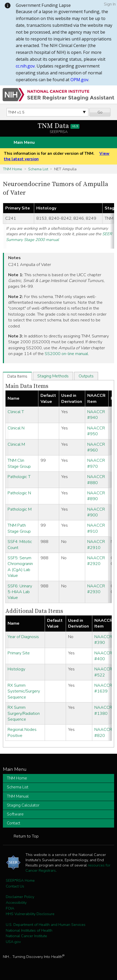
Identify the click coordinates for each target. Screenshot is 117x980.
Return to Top (26, 836)
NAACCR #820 (103, 732)
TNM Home (12, 169)
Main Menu (24, 142)
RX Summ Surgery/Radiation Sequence (24, 713)
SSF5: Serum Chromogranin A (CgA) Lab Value (20, 567)
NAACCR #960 (96, 447)
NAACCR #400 (103, 656)
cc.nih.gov (25, 66)
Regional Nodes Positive (22, 732)
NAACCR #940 (96, 415)
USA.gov (13, 942)
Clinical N (16, 428)
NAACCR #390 (103, 640)
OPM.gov (79, 80)
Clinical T (16, 412)
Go (100, 112)
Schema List (38, 169)
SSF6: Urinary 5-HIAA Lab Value (20, 592)
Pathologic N (19, 493)
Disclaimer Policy (20, 897)
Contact (14, 823)
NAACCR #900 (96, 512)
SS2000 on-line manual (66, 354)
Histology (16, 669)
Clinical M (16, 444)
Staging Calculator (23, 805)
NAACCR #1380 (103, 710)
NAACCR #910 (96, 528)
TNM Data (58, 126)
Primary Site (19, 653)
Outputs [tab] (86, 376)
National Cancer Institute (26, 936)
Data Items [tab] (17, 376)
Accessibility (16, 902)
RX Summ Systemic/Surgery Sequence (24, 691)
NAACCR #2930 (96, 589)
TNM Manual (18, 796)
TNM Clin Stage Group (19, 463)
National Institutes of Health (29, 930)
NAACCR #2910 (96, 545)
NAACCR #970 (96, 463)
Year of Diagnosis (23, 637)
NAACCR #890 (96, 496)
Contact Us (15, 886)
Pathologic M (20, 509)
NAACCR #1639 (103, 688)
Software (15, 814)
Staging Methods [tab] (53, 376)
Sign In (110, 4)
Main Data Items (27, 386)
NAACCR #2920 (96, 561)
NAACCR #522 (103, 672)
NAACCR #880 (96, 480)
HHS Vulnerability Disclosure (30, 914)
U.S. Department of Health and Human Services (46, 925)
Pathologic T (19, 477)
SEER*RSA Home (20, 880)
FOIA (10, 908)
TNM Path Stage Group (19, 528)
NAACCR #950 (96, 431)
